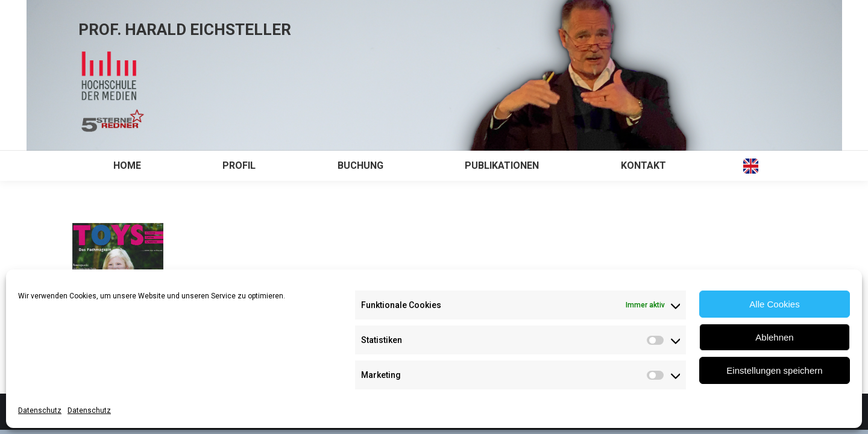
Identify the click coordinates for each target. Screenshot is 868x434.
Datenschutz (40, 410)
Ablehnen (774, 337)
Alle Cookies (774, 304)
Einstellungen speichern (774, 370)
